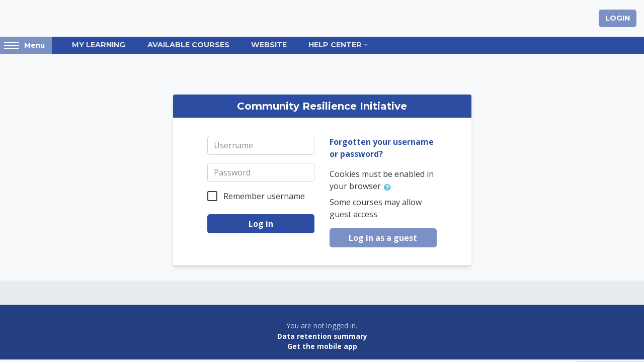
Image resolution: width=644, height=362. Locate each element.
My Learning (99, 45)
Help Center (335, 45)
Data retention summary (322, 336)
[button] (389, 187)
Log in (261, 224)
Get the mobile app (322, 346)
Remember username (264, 196)
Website (269, 45)
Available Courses (188, 45)
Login (618, 18)
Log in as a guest (383, 238)
